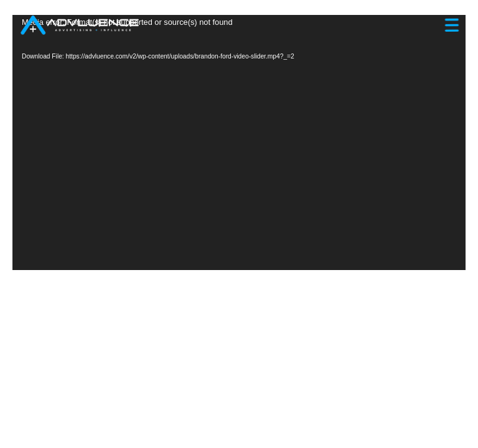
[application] (239, 142)
